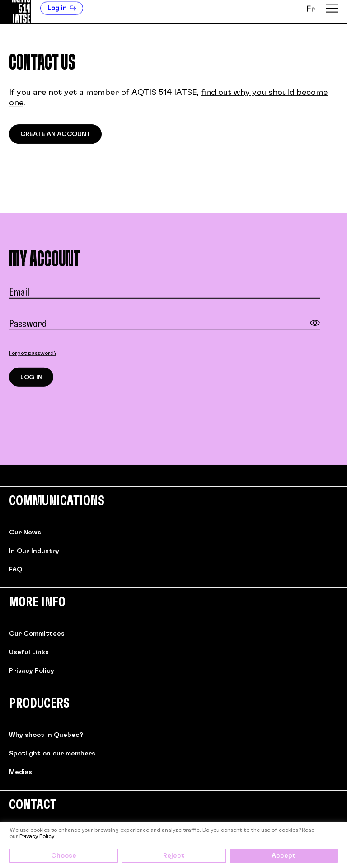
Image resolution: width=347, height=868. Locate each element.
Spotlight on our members (52, 754)
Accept (284, 856)
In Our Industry (34, 551)
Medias (21, 772)
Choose (64, 856)
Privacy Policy (37, 836)
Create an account (55, 135)
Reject (174, 856)
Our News (25, 533)
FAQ (16, 570)
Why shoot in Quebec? (46, 735)
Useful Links (29, 652)
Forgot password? (33, 354)
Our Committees (37, 634)
